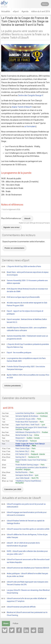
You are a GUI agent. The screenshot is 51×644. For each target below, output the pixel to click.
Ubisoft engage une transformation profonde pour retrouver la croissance (24, 514)
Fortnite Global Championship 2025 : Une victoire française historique (23, 368)
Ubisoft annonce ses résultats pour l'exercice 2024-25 (25, 568)
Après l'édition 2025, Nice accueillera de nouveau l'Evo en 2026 (25, 376)
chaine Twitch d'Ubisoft (22, 107)
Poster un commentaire (14, 248)
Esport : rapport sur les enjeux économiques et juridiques (22, 312)
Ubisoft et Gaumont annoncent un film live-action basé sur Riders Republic (25, 561)
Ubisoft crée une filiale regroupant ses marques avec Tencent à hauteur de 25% (25, 583)
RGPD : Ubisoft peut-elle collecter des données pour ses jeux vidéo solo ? (25, 553)
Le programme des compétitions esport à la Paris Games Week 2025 (23, 360)
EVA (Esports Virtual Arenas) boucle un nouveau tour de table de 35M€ (25, 290)
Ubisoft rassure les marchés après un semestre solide (25, 529)
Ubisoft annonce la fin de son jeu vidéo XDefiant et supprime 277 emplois (24, 600)
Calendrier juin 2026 (13, 489)
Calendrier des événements (19, 398)
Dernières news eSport (16, 260)
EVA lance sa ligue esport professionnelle (20, 297)
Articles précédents (13, 386)
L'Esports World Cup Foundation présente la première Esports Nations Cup (25, 346)
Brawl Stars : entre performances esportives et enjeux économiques (25, 273)
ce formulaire (30, 126)
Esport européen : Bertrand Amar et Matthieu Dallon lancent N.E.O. (24, 321)
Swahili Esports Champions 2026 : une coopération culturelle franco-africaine (24, 329)
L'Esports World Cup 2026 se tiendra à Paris (21, 267)
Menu (45, 4)
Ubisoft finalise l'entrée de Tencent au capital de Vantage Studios (23, 522)
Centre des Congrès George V (30, 95)
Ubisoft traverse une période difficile (18, 607)
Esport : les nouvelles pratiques (16, 353)
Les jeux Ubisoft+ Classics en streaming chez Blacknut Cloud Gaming (26, 591)
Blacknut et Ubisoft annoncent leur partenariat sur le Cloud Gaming (24, 614)
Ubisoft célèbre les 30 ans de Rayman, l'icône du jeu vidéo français (24, 536)
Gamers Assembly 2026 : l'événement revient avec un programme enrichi (25, 337)
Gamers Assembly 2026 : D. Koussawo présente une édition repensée (24, 282)
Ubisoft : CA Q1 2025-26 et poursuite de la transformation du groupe (20, 544)
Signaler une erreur (11, 227)
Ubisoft (27, 218)
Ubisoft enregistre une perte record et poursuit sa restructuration (23, 505)
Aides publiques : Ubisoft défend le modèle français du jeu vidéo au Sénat (25, 575)
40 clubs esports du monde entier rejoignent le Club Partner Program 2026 (24, 304)
